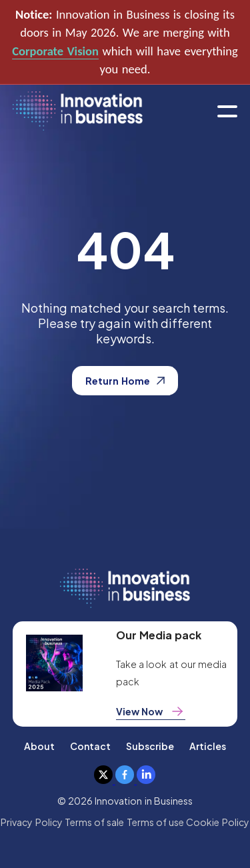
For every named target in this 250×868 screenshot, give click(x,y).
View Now (151, 711)
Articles (208, 746)
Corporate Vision (55, 51)
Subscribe (150, 746)
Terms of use (156, 822)
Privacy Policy (31, 822)
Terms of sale (95, 822)
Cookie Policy (217, 822)
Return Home (125, 381)
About (39, 746)
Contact (90, 746)
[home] (78, 112)
